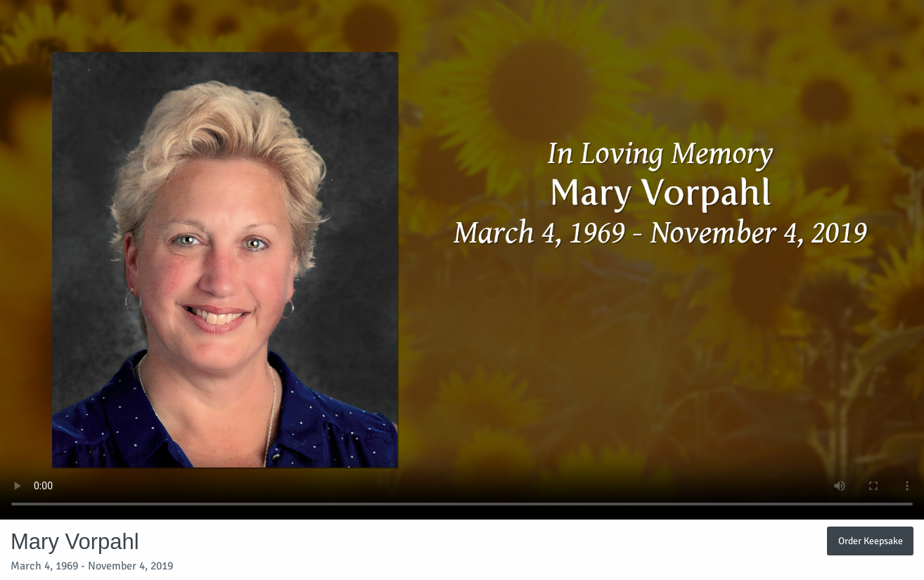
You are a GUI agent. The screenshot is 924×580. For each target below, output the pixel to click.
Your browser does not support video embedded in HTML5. (462, 260)
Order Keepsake (871, 541)
